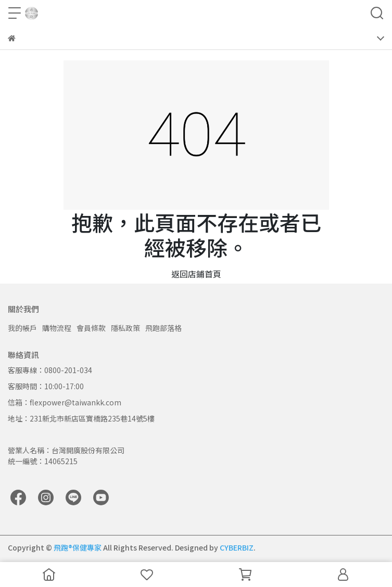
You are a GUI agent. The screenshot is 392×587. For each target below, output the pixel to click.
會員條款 (91, 328)
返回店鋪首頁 (196, 274)
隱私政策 (125, 328)
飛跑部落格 (163, 328)
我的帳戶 (22, 328)
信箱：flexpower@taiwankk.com (65, 402)
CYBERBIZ (237, 547)
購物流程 (57, 328)
